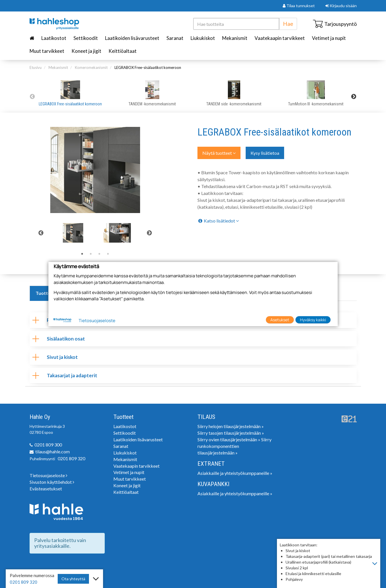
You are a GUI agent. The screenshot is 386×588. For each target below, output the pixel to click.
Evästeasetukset (46, 489)
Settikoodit (86, 38)
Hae (288, 24)
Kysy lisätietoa (265, 153)
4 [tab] (108, 254)
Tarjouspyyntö (335, 24)
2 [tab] (91, 254)
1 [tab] (82, 254)
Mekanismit (235, 38)
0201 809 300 (48, 445)
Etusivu (36, 67)
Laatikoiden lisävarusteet (132, 38)
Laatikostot (54, 38)
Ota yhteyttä (73, 579)
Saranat (175, 38)
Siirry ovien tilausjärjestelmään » (229, 439)
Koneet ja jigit (86, 51)
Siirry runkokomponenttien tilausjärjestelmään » (234, 446)
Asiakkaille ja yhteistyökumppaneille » (235, 473)
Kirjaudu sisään (341, 6)
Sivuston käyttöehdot (52, 482)
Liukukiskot (203, 38)
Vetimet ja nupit (329, 38)
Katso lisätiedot (218, 221)
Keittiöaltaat (123, 51)
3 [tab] (99, 254)
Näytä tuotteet (219, 153)
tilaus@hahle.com (53, 451)
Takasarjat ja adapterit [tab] (65, 375)
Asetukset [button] (280, 320)
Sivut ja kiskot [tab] (55, 357)
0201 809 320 (71, 458)
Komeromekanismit (91, 67)
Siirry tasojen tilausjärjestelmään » (231, 433)
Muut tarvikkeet (47, 51)
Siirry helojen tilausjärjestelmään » (231, 426)
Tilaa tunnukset (299, 6)
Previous (32, 96)
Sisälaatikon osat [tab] (59, 339)
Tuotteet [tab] (45, 293)
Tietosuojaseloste (49, 475)
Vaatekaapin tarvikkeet (280, 38)
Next (354, 96)
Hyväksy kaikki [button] (313, 320)
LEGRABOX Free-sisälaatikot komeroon (148, 67)
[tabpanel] (73, 233)
